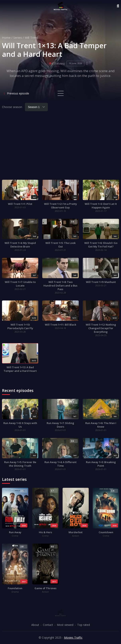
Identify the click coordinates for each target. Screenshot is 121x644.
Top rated (84, 625)
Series (18, 37)
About (35, 625)
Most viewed (65, 625)
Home (6, 37)
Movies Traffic (73, 638)
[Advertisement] (60, 148)
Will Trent (31, 37)
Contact (48, 625)
